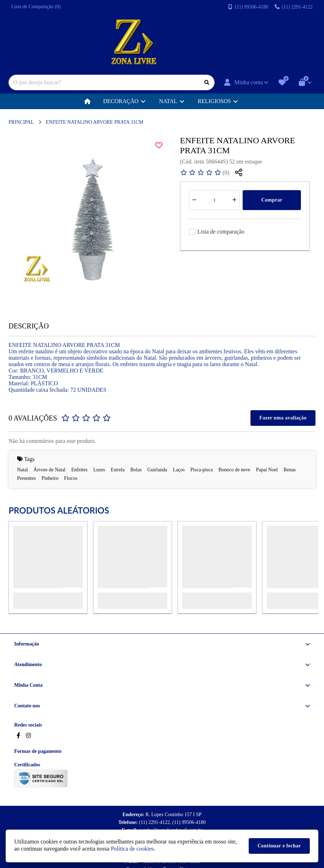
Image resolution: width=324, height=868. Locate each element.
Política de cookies (132, 849)
